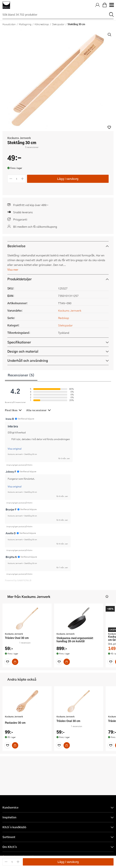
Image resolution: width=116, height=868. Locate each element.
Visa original (15, 462)
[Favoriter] (8, 675)
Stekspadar (58, 24)
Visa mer (13, 283)
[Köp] (15, 675)
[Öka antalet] (23, 192)
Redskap (64, 331)
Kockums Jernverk (19, 151)
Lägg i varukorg (68, 192)
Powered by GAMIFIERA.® (18, 594)
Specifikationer (19, 356)
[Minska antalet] (11, 192)
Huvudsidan (9, 24)
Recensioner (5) (21, 388)
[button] (109, 141)
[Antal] (17, 192)
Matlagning (25, 24)
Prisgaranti (20, 233)
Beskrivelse (16, 259)
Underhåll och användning (28, 374)
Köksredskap (42, 24)
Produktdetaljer (19, 292)
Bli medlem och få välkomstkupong (35, 240)
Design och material (23, 365)
